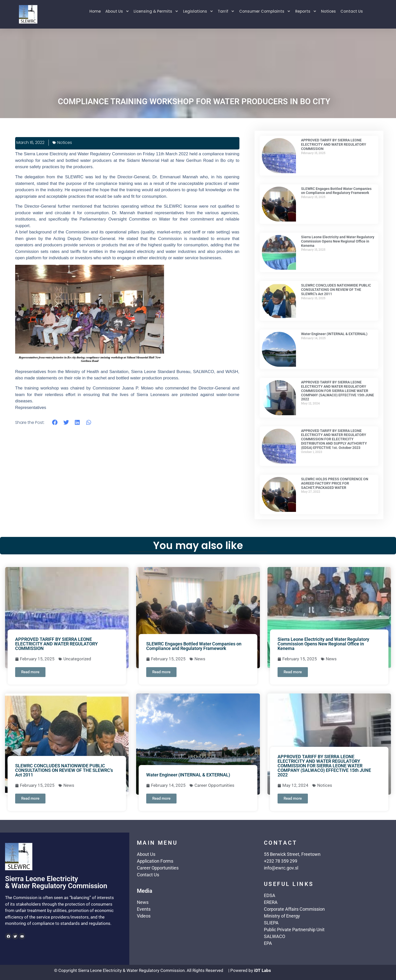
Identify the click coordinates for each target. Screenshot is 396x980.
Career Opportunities (214, 785)
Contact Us (352, 12)
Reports (306, 12)
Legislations (198, 12)
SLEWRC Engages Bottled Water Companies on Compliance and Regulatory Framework (336, 191)
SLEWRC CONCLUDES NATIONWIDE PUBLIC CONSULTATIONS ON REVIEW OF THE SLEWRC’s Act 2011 (336, 290)
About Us (117, 12)
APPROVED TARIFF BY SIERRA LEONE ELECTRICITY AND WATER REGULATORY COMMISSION (334, 144)
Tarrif (226, 12)
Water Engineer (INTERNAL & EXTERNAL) (334, 334)
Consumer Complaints (265, 12)
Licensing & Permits (156, 12)
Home (95, 12)
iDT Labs (263, 970)
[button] (55, 422)
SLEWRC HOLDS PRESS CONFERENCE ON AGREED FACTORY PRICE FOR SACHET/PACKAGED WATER (335, 483)
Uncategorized (77, 659)
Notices (329, 12)
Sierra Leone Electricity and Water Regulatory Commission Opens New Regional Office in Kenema (338, 241)
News (200, 659)
